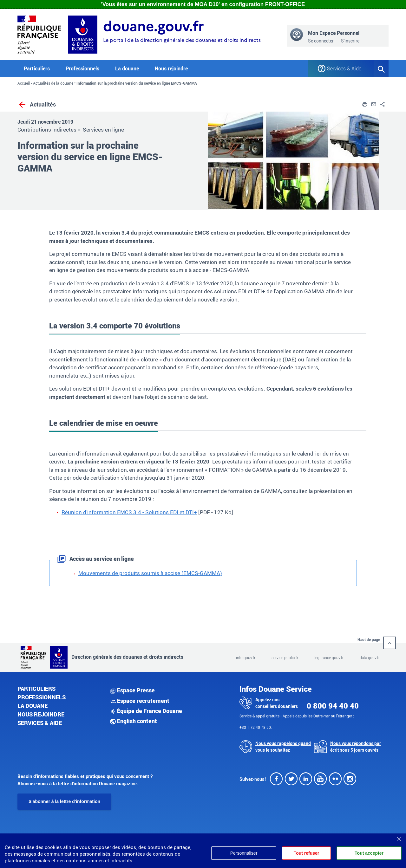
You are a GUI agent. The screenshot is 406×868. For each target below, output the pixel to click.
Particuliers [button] (37, 68)
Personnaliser (244, 853)
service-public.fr (285, 657)
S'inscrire (350, 41)
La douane (33, 706)
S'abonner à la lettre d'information (64, 801)
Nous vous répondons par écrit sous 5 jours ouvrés (356, 747)
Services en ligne (103, 130)
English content (134, 721)
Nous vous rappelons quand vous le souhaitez (283, 747)
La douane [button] (127, 68)
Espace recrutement (140, 701)
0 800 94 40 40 (333, 706)
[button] (365, 103)
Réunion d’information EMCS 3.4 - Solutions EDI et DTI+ (129, 512)
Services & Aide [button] (344, 68)
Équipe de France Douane (146, 711)
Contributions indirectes (47, 130)
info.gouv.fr (246, 657)
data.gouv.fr (370, 657)
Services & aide (40, 723)
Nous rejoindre (171, 68)
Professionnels (42, 697)
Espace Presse (132, 690)
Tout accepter (369, 853)
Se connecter (321, 41)
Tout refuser (307, 853)
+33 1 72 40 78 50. (256, 727)
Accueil (24, 83)
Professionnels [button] (82, 68)
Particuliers (36, 689)
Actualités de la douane (53, 83)
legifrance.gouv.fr (329, 657)
